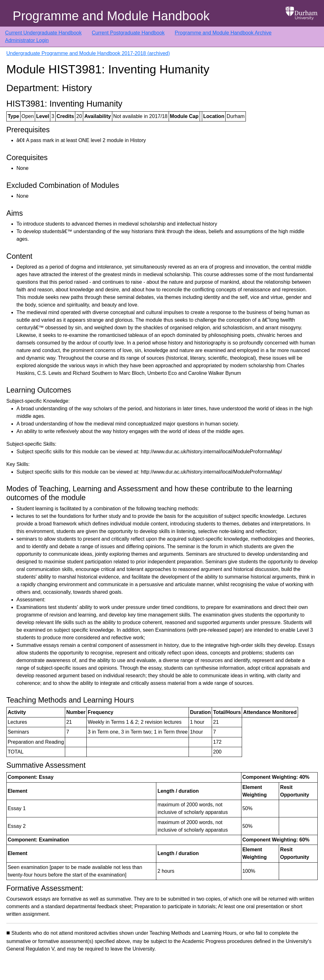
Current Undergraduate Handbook (43, 33)
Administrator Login (27, 40)
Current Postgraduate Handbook (128, 33)
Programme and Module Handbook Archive (223, 33)
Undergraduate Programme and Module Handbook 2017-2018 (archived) (88, 53)
